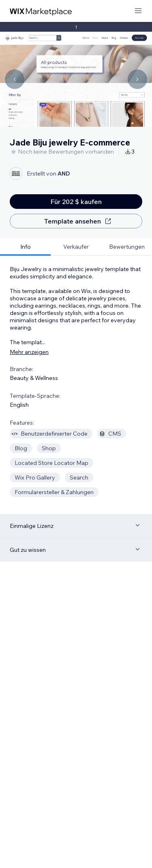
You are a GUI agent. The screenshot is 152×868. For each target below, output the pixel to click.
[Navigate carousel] (15, 79)
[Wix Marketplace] (41, 11)
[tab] (25, 247)
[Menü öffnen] (138, 11)
